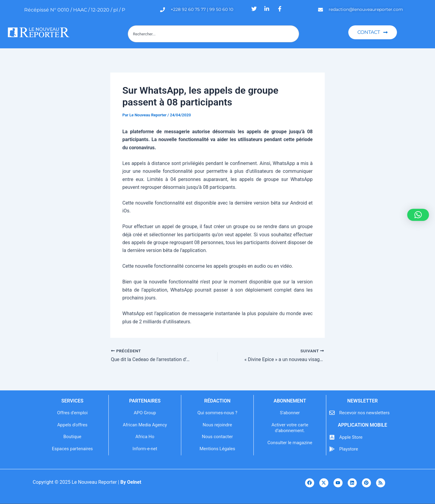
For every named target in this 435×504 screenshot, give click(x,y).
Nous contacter (217, 437)
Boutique (72, 437)
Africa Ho (145, 437)
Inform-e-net (145, 449)
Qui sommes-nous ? (217, 413)
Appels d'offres (72, 425)
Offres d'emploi (72, 413)
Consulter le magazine (290, 443)
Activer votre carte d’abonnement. (290, 428)
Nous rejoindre (217, 425)
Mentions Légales (217, 449)
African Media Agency (145, 425)
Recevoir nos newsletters (364, 413)
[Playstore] (332, 449)
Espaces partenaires (72, 449)
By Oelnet (131, 482)
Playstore (349, 449)
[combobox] (213, 34)
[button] (418, 215)
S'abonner (290, 413)
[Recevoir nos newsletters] (332, 413)
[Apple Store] (332, 437)
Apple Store (351, 437)
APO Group (145, 413)
